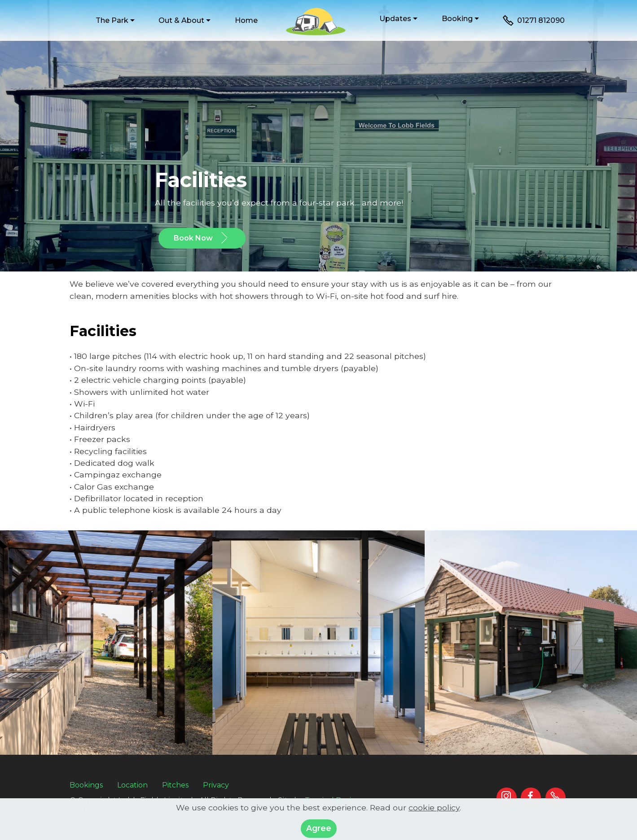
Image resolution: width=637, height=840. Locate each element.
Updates (395, 19)
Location (132, 785)
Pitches (175, 785)
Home (246, 20)
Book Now (202, 238)
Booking (457, 19)
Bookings (86, 785)
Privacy (216, 785)
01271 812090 (534, 21)
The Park (112, 20)
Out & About (181, 20)
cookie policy (434, 818)
